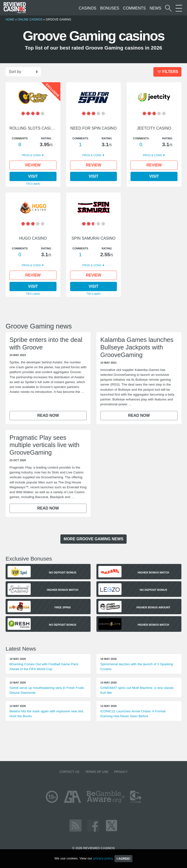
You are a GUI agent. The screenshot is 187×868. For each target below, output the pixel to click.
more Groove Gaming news (93, 539)
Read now (48, 415)
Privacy (121, 772)
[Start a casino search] (168, 8)
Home (10, 20)
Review (33, 165)
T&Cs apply (33, 184)
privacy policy (103, 858)
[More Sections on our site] (179, 8)
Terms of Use (97, 772)
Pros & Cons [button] (32, 155)
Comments (134, 8)
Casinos (88, 8)
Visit (33, 176)
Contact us (69, 772)
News (155, 8)
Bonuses (110, 8)
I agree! (123, 859)
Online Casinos (30, 20)
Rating (46, 138)
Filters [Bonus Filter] (167, 72)
